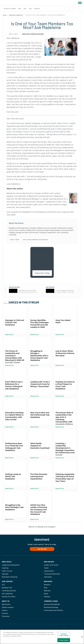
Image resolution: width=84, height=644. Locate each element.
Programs (37, 9)
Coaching (5, 568)
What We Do (7, 562)
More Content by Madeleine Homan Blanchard (35, 240)
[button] (80, 3)
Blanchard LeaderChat (16, 15)
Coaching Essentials (9, 591)
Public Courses (7, 571)
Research (47, 585)
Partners (5, 613)
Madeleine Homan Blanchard (33, 34)
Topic (25, 9)
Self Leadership (7, 594)
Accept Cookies (64, 640)
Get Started (42, 549)
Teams (46, 568)
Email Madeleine (39, 212)
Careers (5, 610)
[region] (42, 637)
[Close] (82, 637)
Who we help (49, 562)
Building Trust (7, 588)
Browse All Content (9, 597)
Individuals (48, 577)
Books (46, 594)
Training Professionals (52, 574)
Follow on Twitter (14, 240)
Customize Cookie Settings (64, 635)
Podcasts (47, 597)
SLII (3, 585)
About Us (6, 601)
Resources (48, 581)
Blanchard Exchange (51, 607)
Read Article (9, 335)
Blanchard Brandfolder (52, 604)
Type (30, 9)
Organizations (49, 571)
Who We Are (6, 604)
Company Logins (51, 601)
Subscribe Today (42, 273)
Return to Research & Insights (42, 527)
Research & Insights (10, 9)
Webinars (47, 591)
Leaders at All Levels (51, 565)
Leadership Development (11, 565)
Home (5, 15)
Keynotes (5, 574)
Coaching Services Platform (53, 610)
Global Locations (8, 607)
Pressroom (6, 616)
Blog (20, 9)
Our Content (7, 581)
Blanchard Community (10, 577)
